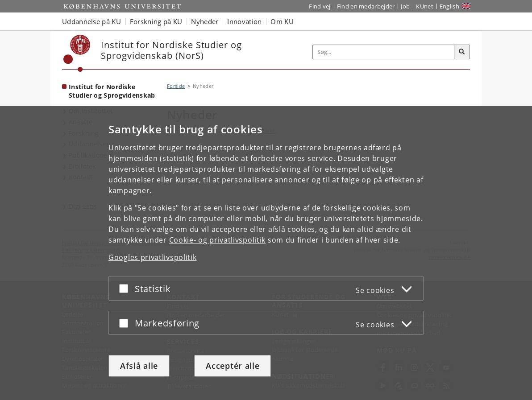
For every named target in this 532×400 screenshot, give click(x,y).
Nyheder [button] (205, 21)
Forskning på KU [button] (156, 21)
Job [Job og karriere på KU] (405, 6)
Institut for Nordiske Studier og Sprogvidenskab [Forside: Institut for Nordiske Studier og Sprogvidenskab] (112, 91)
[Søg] (462, 52)
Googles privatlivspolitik (153, 257)
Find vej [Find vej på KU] (320, 6)
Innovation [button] (244, 21)
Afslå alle (139, 366)
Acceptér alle (233, 366)
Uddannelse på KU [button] (91, 21)
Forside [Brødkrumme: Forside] (176, 86)
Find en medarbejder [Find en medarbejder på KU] (366, 6)
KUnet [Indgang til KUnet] (425, 6)
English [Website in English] (449, 6)
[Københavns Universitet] (77, 53)
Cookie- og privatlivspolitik (218, 240)
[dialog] (266, 253)
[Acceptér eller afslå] (126, 288)
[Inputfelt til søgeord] (384, 52)
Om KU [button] (282, 21)
